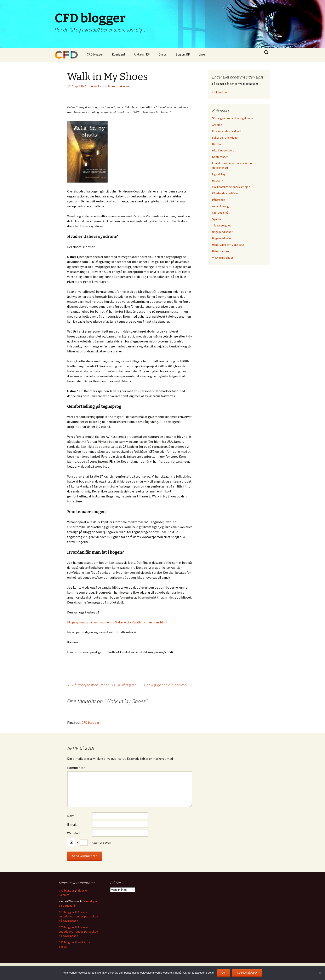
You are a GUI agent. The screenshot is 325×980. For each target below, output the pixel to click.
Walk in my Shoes (105, 86)
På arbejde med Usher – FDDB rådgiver (101, 685)
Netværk (218, 180)
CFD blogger (95, 54)
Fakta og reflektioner (225, 138)
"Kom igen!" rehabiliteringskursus (233, 118)
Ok (223, 973)
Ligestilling (219, 174)
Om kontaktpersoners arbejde (231, 187)
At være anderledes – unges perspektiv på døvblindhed (78, 916)
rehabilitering (221, 206)
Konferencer (220, 157)
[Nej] (320, 973)
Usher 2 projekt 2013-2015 (228, 245)
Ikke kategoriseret (224, 150)
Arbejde (217, 125)
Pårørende (219, 200)
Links (202, 54)
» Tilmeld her (220, 92)
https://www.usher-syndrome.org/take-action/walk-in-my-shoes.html (117, 622)
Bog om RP (183, 54)
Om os (163, 54)
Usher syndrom (222, 251)
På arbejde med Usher (226, 193)
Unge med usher (222, 232)
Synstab (217, 219)
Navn (71, 816)
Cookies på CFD (247, 973)
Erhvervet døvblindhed (226, 131)
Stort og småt (221, 213)
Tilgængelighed (222, 225)
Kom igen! (118, 54)
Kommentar (77, 768)
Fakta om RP (142, 54)
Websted (73, 833)
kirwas (127, 86)
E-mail (72, 824)
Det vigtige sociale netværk (168, 685)
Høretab (217, 144)
